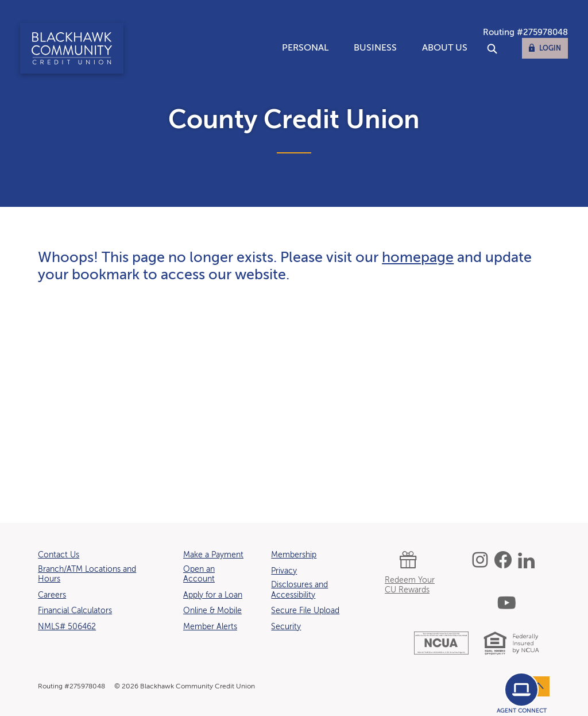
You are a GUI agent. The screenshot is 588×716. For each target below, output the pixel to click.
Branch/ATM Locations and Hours (87, 575)
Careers (52, 595)
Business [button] (375, 48)
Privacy (284, 571)
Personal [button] (305, 48)
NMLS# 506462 (67, 627)
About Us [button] (445, 48)
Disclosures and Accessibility (299, 590)
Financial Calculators (75, 611)
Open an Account (199, 575)
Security (286, 627)
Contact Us (59, 555)
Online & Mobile (212, 611)
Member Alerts (210, 627)
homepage (418, 258)
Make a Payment (213, 555)
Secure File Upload (305, 611)
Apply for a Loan (213, 595)
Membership (294, 555)
